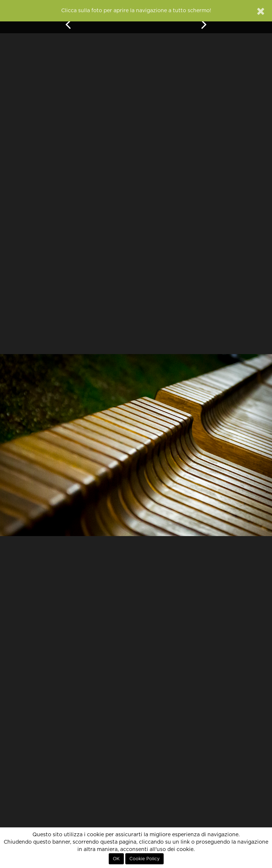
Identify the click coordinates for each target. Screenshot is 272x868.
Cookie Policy (144, 859)
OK (116, 859)
